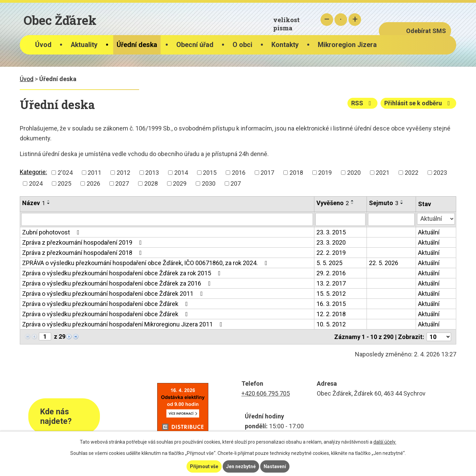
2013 (152, 173)
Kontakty (285, 45)
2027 (122, 183)
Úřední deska (137, 45)
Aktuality (84, 45)
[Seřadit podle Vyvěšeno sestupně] (353, 203)
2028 (151, 183)
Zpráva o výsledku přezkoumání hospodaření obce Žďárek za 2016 (118, 283)
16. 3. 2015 (331, 304)
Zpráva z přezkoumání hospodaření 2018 (83, 253)
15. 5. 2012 (331, 294)
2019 (325, 173)
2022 (412, 173)
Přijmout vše (204, 466)
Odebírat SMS (426, 31)
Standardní (341, 20)
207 (236, 183)
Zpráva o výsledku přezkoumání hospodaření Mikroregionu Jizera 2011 (124, 324)
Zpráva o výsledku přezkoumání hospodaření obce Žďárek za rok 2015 (123, 273)
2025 (64, 183)
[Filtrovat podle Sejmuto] (391, 219)
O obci (242, 45)
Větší (355, 20)
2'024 (65, 173)
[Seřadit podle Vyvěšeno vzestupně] (353, 201)
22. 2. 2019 (331, 253)
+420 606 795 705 (266, 393)
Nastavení (275, 466)
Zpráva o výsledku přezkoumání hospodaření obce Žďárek (106, 304)
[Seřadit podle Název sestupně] (49, 203)
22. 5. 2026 (384, 263)
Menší (327, 20)
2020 (354, 173)
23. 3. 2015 (331, 232)
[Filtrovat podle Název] (167, 219)
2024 (36, 183)
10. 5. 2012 (331, 324)
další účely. (385, 442)
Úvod (43, 45)
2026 (93, 183)
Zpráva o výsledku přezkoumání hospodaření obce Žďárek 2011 (114, 294)
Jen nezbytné (241, 466)
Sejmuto (384, 203)
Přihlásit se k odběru (419, 103)
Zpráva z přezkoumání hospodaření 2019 (83, 242)
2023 (440, 173)
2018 (296, 173)
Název (34, 203)
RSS (363, 103)
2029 (180, 183)
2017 (267, 173)
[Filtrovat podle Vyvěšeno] (340, 219)
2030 (209, 183)
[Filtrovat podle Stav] (436, 219)
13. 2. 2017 (331, 283)
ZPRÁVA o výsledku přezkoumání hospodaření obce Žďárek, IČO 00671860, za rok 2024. (146, 263)
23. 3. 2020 (331, 242)
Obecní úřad (195, 45)
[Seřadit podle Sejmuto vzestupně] (402, 201)
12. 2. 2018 (331, 314)
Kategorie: (33, 172)
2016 (239, 173)
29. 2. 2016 (331, 273)
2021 (383, 173)
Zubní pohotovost (52, 232)
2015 (210, 173)
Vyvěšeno (333, 203)
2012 (123, 173)
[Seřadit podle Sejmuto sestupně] (402, 203)
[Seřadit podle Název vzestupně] (49, 201)
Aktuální (429, 232)
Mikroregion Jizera (347, 45)
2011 (94, 173)
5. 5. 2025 (329, 263)
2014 (181, 173)
